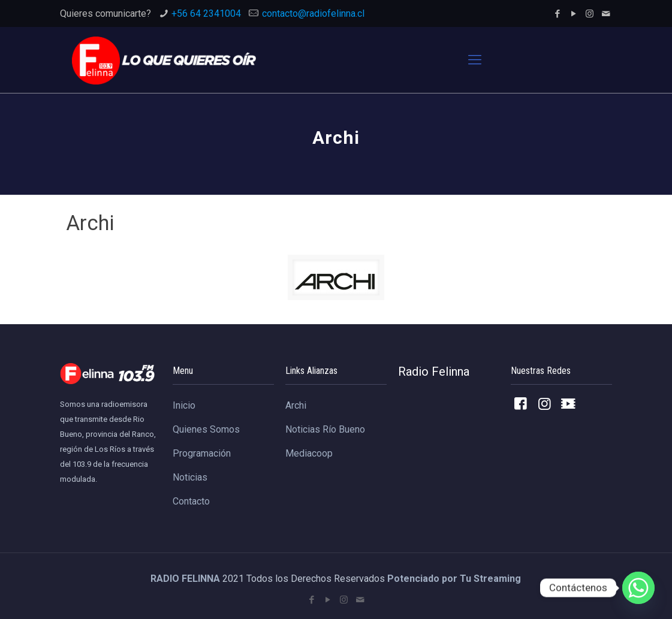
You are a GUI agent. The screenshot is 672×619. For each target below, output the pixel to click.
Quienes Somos (206, 429)
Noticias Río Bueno (325, 429)
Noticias (190, 477)
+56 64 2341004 (206, 13)
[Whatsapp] (638, 588)
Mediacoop (309, 453)
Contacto (191, 501)
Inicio (184, 405)
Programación (202, 453)
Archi (296, 405)
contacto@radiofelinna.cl (313, 13)
